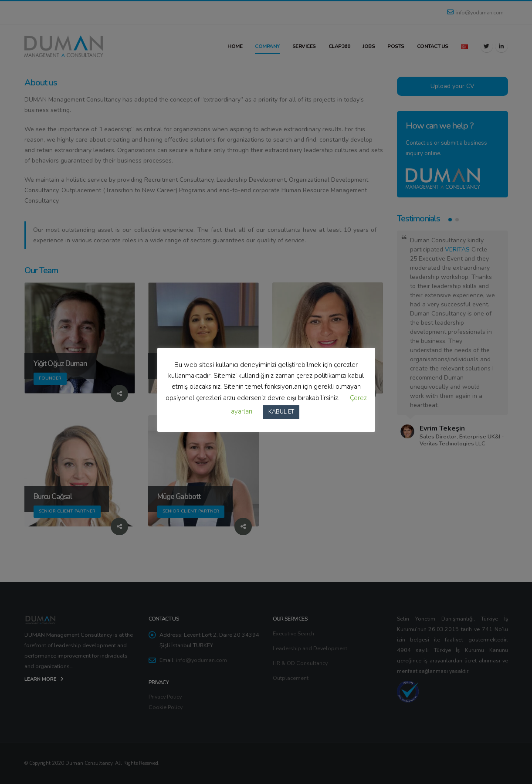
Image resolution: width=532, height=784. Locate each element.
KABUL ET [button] (281, 412)
